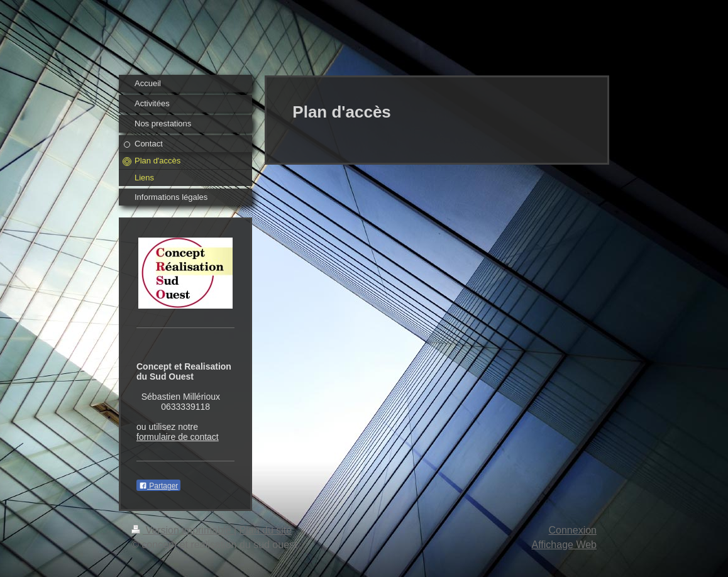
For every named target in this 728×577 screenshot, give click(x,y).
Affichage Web (564, 545)
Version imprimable (183, 530)
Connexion (573, 530)
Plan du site (266, 530)
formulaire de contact (178, 437)
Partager (158, 486)
